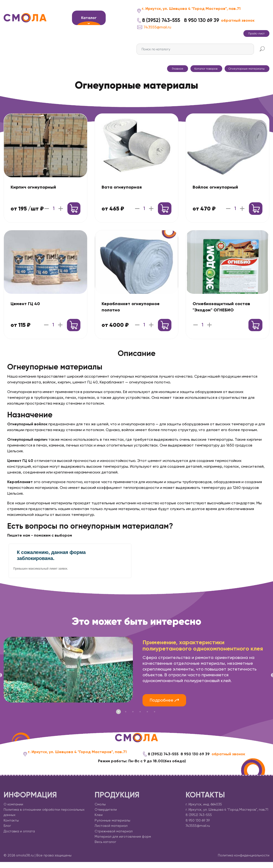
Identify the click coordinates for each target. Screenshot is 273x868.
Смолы (100, 804)
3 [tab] (133, 712)
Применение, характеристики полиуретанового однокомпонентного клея (203, 646)
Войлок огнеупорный (215, 187)
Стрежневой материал (114, 831)
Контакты (11, 820)
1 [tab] (118, 712)
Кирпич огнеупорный (33, 187)
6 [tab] (155, 712)
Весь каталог (105, 842)
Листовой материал (111, 826)
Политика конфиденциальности (244, 855)
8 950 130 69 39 (201, 20)
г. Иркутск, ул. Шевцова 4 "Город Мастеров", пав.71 (191, 9)
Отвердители (106, 810)
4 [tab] (140, 712)
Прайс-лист (256, 33)
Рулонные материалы (112, 820)
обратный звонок (238, 20)
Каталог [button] (89, 18)
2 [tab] (126, 712)
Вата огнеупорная (122, 187)
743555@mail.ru (154, 27)
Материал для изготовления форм (123, 837)
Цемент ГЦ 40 (25, 304)
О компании (13, 804)
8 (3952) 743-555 (161, 20)
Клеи (99, 815)
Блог (7, 826)
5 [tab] (147, 712)
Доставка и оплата (19, 831)
